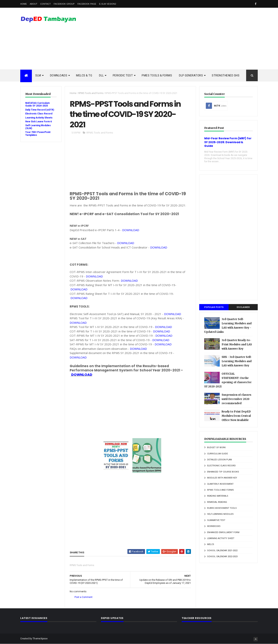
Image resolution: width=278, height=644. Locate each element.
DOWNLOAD (131, 230)
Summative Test (216, 520)
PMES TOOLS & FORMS (157, 75)
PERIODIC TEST (123, 75)
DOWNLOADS (59, 75)
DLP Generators (191, 75)
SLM (38, 75)
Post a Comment (83, 597)
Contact (46, 4)
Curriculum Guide (217, 454)
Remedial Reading (217, 502)
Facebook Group (64, 4)
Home (24, 4)
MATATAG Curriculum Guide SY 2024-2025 (37, 104)
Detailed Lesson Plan (220, 460)
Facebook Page (87, 4)
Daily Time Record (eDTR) (40, 110)
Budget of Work (216, 448)
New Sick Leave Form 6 (39, 122)
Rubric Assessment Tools (222, 508)
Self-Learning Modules (220, 514)
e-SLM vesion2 (108, 4)
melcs (211, 544)
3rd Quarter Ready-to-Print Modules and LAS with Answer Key (237, 344)
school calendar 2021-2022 (222, 551)
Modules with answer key (222, 478)
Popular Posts (214, 307)
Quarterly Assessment (220, 484)
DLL (101, 75)
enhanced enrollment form (223, 532)
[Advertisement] (187, 39)
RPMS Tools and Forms (91, 93)
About (33, 4)
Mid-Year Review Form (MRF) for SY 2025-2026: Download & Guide (228, 142)
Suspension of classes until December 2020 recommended (236, 399)
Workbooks (214, 526)
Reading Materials (218, 496)
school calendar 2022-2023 (222, 557)
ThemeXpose (40, 639)
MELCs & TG (84, 75)
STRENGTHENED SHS (226, 75)
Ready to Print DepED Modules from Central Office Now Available (236, 416)
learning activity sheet (221, 538)
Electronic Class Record (39, 114)
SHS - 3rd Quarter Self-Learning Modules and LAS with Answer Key (237, 361)
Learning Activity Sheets (39, 118)
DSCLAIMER (243, 307)
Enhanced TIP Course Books (223, 472)
